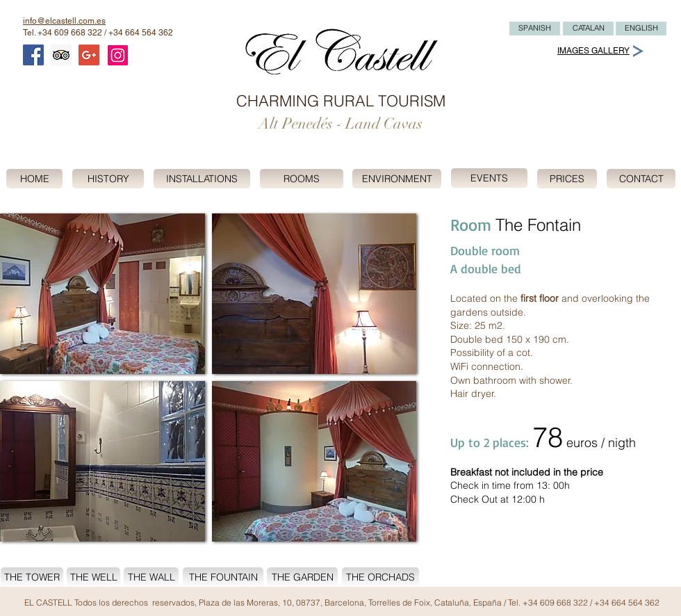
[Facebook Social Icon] (33, 55)
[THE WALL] (151, 577)
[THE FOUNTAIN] (223, 577)
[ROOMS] (302, 179)
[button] (102, 294)
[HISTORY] (108, 179)
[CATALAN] (588, 29)
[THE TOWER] (32, 577)
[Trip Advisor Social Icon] (61, 55)
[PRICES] (567, 179)
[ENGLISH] (641, 29)
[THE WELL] (93, 577)
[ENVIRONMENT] (397, 179)
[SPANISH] (535, 29)
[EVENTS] (489, 178)
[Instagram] (118, 55)
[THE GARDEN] (302, 577)
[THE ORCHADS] (380, 577)
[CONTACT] (641, 179)
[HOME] (34, 179)
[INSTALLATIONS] (202, 179)
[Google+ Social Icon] (89, 55)
